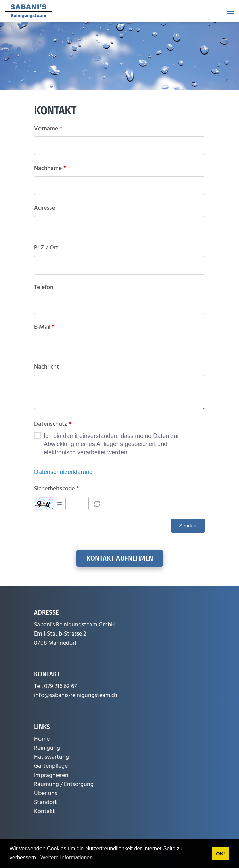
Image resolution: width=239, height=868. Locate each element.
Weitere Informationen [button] (66, 857)
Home (42, 739)
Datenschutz (53, 424)
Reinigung (47, 748)
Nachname (50, 169)
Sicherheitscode (57, 489)
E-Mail (44, 327)
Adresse (45, 208)
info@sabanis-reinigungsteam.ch (76, 696)
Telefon (44, 288)
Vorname (48, 129)
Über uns (46, 793)
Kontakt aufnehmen (120, 558)
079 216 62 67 (60, 687)
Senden (188, 525)
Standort (46, 803)
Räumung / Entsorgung (64, 784)
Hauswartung (52, 757)
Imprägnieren (51, 775)
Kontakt (45, 812)
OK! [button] (220, 854)
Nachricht (47, 367)
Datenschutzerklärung (63, 472)
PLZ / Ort (46, 248)
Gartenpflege (51, 766)
